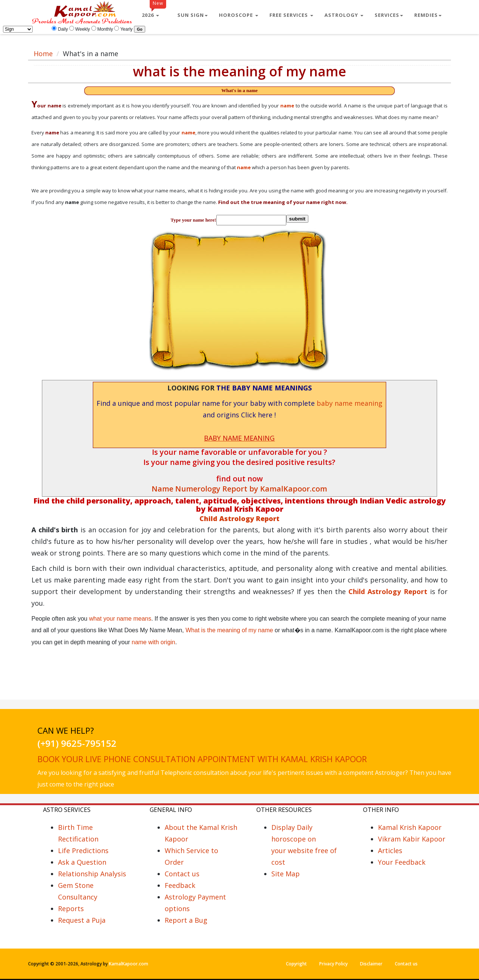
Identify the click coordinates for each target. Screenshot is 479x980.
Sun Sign (193, 15)
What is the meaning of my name (229, 630)
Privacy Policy (333, 964)
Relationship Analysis (92, 874)
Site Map (286, 874)
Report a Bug (186, 920)
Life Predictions (83, 850)
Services (389, 15)
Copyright (296, 964)
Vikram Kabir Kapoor (412, 839)
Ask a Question (82, 862)
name (287, 106)
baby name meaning (350, 403)
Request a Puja (82, 920)
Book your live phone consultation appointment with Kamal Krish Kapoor (202, 759)
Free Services (291, 15)
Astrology (344, 15)
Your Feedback (402, 862)
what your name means (120, 619)
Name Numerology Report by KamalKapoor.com (239, 489)
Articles (390, 850)
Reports (71, 909)
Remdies (428, 15)
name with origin (154, 642)
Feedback (180, 885)
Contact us (182, 874)
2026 (154, 12)
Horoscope (239, 15)
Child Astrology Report (389, 591)
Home (43, 54)
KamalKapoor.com (129, 964)
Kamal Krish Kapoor (410, 827)
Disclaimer (371, 964)
